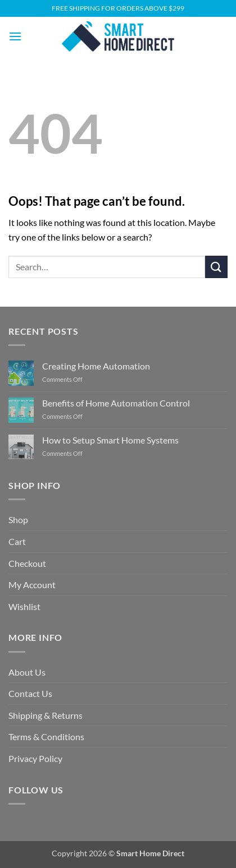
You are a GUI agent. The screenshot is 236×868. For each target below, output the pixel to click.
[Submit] (216, 267)
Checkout (27, 563)
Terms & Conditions (46, 737)
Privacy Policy (35, 758)
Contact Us (30, 693)
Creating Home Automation (96, 366)
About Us (27, 672)
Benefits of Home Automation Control (116, 403)
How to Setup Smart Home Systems (110, 440)
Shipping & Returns (46, 715)
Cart (17, 541)
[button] (15, 36)
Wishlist (24, 606)
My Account (32, 585)
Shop (18, 520)
